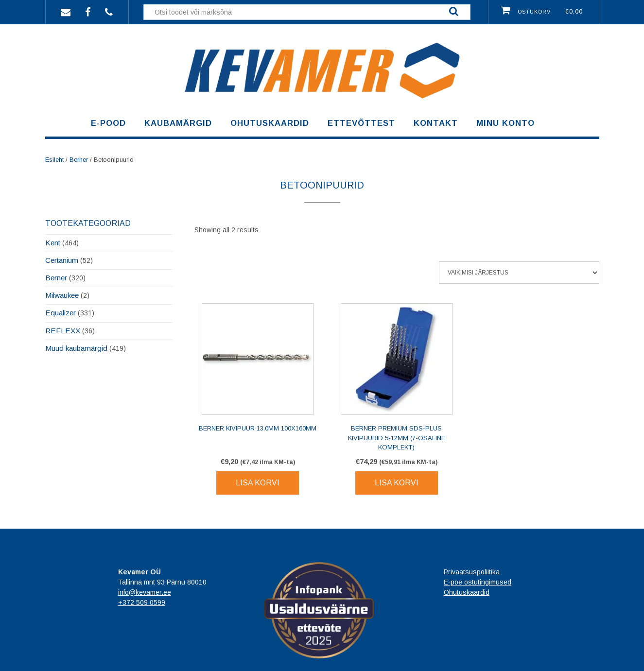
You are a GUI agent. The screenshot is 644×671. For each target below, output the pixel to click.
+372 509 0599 (142, 602)
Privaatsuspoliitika (472, 572)
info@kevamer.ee (145, 592)
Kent (53, 243)
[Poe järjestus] (519, 273)
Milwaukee (62, 295)
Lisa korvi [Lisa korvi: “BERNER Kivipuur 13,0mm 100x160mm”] (258, 483)
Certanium (62, 260)
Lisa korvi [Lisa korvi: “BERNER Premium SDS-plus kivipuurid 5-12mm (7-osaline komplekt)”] (397, 483)
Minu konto (505, 123)
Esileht (54, 160)
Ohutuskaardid (270, 123)
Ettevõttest (361, 123)
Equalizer (61, 313)
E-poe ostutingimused (478, 582)
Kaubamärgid (178, 123)
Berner (79, 160)
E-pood (108, 123)
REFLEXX (63, 331)
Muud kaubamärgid (76, 348)
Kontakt (436, 123)
